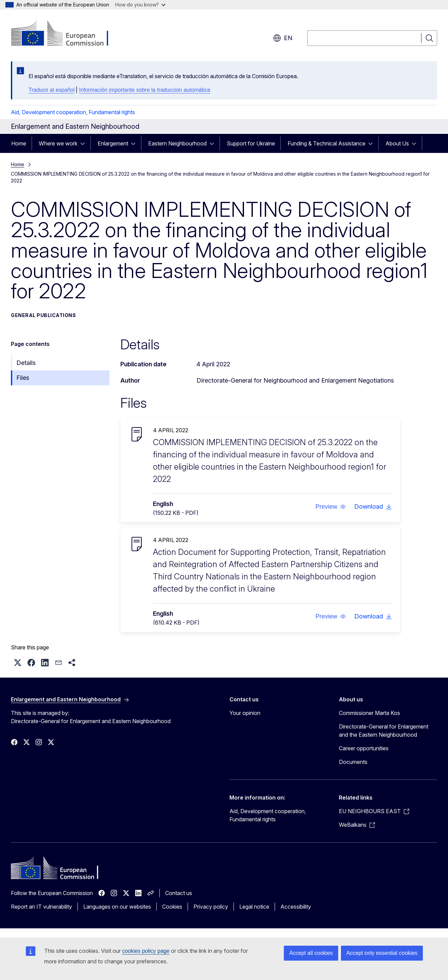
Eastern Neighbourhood (177, 143)
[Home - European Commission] (66, 34)
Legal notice (254, 907)
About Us (397, 143)
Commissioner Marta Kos (369, 713)
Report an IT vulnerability (41, 907)
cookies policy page (146, 951)
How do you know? (140, 5)
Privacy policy (211, 907)
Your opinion (245, 713)
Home (19, 143)
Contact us (179, 893)
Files (23, 378)
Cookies (172, 907)
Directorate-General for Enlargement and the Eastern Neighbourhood (384, 731)
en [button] (283, 38)
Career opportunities (364, 748)
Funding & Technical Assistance (326, 143)
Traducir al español (51, 90)
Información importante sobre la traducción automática (144, 90)
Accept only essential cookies (382, 953)
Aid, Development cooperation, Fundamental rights (73, 112)
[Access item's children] (85, 143)
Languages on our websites (117, 907)
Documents (353, 762)
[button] (330, 507)
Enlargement (113, 143)
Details (26, 363)
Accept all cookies (311, 953)
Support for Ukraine (251, 143)
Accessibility (296, 907)
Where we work (58, 143)
